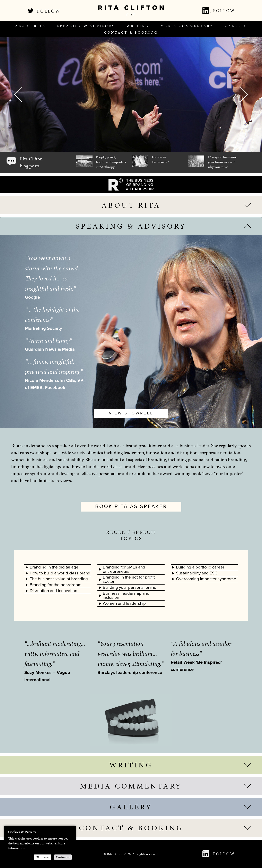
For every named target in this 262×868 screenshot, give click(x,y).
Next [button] (244, 94)
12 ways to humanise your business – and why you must (222, 162)
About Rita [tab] (131, 205)
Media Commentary (187, 26)
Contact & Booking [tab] (131, 828)
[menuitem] (30, 26)
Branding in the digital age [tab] (54, 567)
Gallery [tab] (131, 807)
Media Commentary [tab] (131, 786)
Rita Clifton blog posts (31, 162)
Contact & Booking (131, 32)
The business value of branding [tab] (59, 579)
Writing (138, 26)
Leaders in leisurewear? (160, 159)
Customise (63, 857)
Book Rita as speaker (131, 506)
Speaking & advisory (86, 26)
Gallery (236, 26)
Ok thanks (43, 857)
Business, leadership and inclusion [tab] (126, 596)
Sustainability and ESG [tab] (197, 573)
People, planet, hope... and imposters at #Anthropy (111, 162)
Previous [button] (18, 94)
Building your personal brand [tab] (130, 587)
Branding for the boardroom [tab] (56, 585)
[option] (131, 94)
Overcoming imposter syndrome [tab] (206, 579)
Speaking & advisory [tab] (131, 226)
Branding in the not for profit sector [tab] (129, 579)
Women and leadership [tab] (124, 603)
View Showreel (131, 413)
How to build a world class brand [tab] (60, 573)
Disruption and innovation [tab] (53, 591)
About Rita (30, 26)
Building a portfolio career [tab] (200, 567)
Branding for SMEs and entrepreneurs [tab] (124, 569)
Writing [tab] (131, 765)
